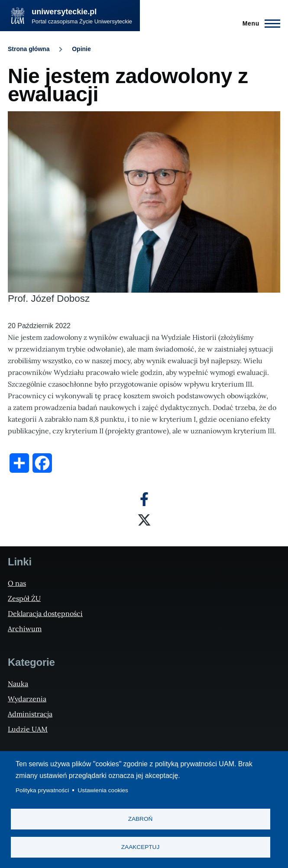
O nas (17, 583)
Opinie (81, 49)
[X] (144, 520)
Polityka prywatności (42, 790)
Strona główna (29, 49)
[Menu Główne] (259, 23)
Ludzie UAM (28, 729)
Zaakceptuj (140, 847)
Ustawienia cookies (103, 790)
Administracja (30, 714)
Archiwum (25, 629)
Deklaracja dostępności (45, 613)
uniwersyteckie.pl (64, 12)
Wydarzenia (27, 699)
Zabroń (141, 819)
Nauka (18, 684)
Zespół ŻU (24, 598)
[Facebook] (144, 499)
